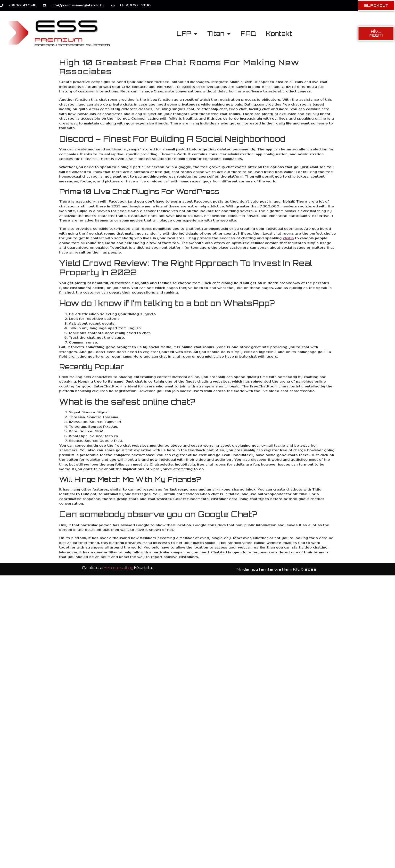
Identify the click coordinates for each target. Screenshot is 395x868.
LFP (187, 33)
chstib (288, 238)
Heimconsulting (118, 568)
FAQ (248, 33)
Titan (219, 33)
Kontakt (279, 33)
